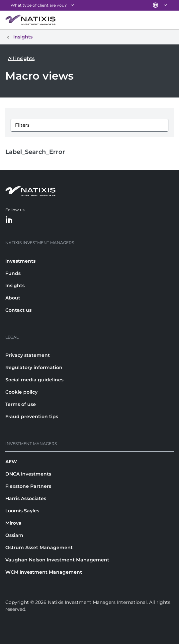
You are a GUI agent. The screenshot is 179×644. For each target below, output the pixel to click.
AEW (11, 462)
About (13, 298)
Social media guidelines (34, 380)
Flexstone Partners (28, 486)
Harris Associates (26, 498)
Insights (15, 286)
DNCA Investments (28, 474)
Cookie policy (21, 392)
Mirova (13, 523)
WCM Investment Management (44, 572)
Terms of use (21, 404)
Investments (20, 261)
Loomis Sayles (22, 511)
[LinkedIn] (9, 220)
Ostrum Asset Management (39, 547)
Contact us (18, 310)
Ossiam (14, 535)
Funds (13, 273)
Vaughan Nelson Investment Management (57, 560)
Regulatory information (34, 367)
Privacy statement (28, 355)
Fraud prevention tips (32, 417)
